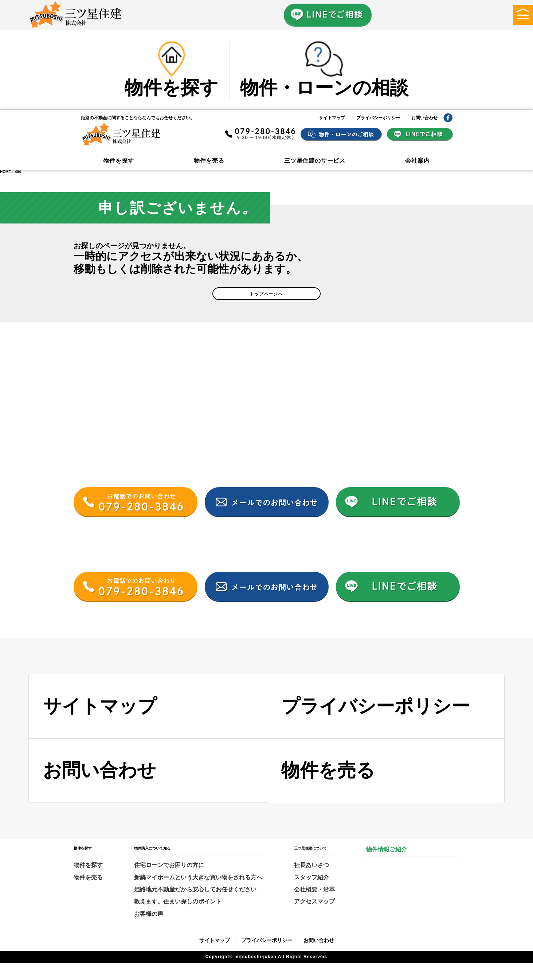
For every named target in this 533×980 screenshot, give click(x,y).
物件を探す (119, 161)
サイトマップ (332, 118)
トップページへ (267, 306)
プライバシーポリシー (378, 118)
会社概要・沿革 (314, 907)
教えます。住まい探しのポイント (178, 919)
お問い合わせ (424, 118)
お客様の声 (149, 931)
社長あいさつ (311, 882)
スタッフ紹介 (311, 895)
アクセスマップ (314, 919)
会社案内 (417, 161)
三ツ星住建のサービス (315, 161)
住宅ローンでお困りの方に (169, 882)
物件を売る (209, 161)
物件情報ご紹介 (387, 866)
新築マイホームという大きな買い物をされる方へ (198, 895)
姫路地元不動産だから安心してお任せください (195, 907)
